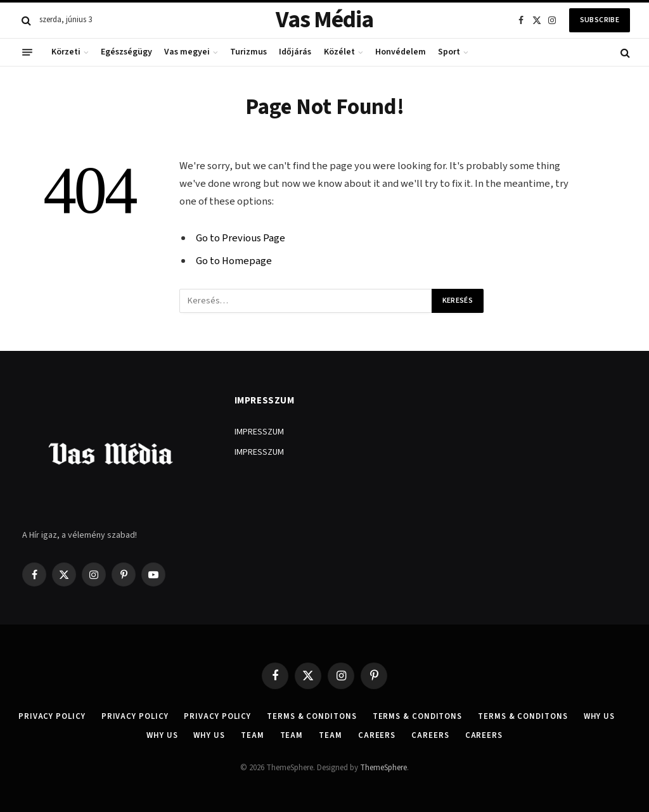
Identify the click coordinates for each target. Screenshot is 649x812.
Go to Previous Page (241, 238)
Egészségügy (126, 52)
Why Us (599, 716)
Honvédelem (401, 52)
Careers (377, 735)
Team (253, 735)
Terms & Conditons (312, 716)
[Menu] (27, 53)
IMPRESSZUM (259, 432)
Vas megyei (187, 52)
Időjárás (295, 52)
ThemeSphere (383, 768)
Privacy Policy (52, 716)
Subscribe (600, 20)
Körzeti (66, 52)
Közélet (339, 52)
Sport (449, 52)
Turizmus (248, 52)
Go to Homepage (234, 261)
